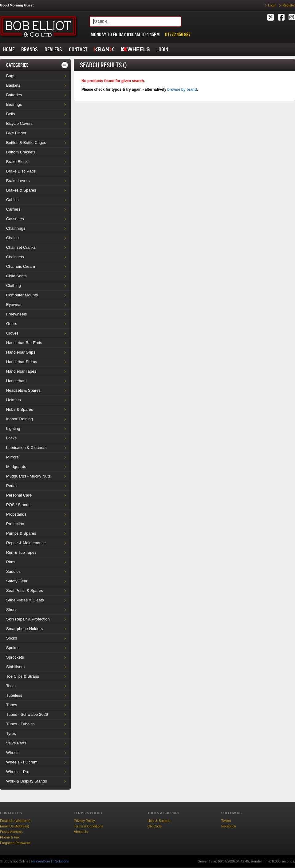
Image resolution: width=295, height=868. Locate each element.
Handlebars (16, 381)
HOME (9, 49)
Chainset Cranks (21, 247)
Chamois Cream (21, 266)
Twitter (226, 821)
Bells (10, 114)
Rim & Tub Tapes (21, 552)
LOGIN (162, 49)
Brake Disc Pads (21, 171)
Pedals (12, 486)
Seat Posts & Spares (25, 591)
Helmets (14, 400)
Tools (11, 686)
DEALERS (53, 49)
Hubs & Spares (20, 409)
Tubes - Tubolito (20, 724)
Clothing (14, 285)
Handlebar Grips (21, 352)
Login (272, 5)
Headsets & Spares (23, 390)
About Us (81, 832)
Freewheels (16, 314)
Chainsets (15, 257)
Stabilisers (15, 667)
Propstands (16, 514)
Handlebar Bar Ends (24, 343)
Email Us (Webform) (15, 821)
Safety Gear (17, 581)
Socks (12, 638)
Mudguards (16, 467)
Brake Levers (18, 181)
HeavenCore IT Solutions (50, 861)
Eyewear (14, 305)
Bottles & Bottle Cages (26, 143)
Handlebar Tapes (21, 371)
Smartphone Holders (24, 629)
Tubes (12, 705)
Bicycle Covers (19, 123)
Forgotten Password (15, 843)
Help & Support (159, 821)
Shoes (12, 610)
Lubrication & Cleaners (26, 448)
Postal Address (11, 832)
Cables (12, 200)
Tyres (11, 733)
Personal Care (19, 495)
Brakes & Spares (21, 190)
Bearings (14, 104)
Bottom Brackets (21, 152)
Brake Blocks (18, 162)
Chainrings (16, 228)
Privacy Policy (84, 821)
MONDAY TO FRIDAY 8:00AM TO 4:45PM (125, 34)
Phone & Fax (10, 837)
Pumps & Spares (21, 533)
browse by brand (182, 89)
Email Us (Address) (15, 826)
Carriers (13, 209)
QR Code (155, 826)
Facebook (229, 826)
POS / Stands (18, 505)
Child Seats (16, 276)
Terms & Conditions (88, 826)
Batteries (14, 95)
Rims (11, 562)
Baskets (13, 85)
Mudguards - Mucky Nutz (28, 476)
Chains (12, 238)
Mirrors (12, 457)
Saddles (13, 571)
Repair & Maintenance (26, 543)
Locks (11, 438)
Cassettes (15, 219)
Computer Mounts (22, 295)
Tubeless (14, 695)
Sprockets (15, 657)
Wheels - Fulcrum (22, 762)
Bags (11, 76)
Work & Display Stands (27, 781)
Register (289, 5)
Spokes (13, 648)
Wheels (13, 753)
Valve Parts (16, 743)
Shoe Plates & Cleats (25, 600)
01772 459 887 (178, 34)
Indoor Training (20, 419)
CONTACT (78, 49)
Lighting (13, 428)
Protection (15, 524)
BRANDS (29, 49)
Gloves (12, 333)
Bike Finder (16, 133)
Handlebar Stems (22, 362)
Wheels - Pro (18, 772)
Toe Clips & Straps (23, 676)
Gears (12, 324)
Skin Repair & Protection (28, 619)
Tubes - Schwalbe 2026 (27, 714)
